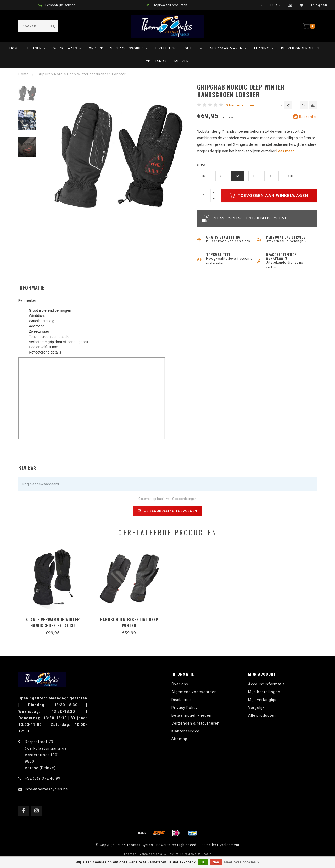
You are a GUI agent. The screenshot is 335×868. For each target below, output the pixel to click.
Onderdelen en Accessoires (116, 48)
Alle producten (262, 715)
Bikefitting (166, 48)
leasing (262, 48)
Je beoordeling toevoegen (168, 511)
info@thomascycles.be (46, 789)
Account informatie (267, 684)
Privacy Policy (185, 708)
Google (206, 854)
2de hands (156, 61)
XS (204, 176)
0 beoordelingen (240, 105)
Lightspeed (187, 845)
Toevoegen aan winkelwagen (269, 195)
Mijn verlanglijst (263, 700)
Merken (182, 61)
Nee (216, 862)
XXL (291, 176)
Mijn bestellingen (264, 692)
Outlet (191, 48)
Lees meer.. (286, 151)
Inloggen (319, 5)
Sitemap (179, 739)
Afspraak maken (226, 48)
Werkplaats (65, 48)
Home (15, 48)
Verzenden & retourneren (196, 723)
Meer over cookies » (242, 862)
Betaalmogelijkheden (191, 715)
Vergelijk (256, 708)
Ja (203, 862)
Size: (202, 165)
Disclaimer (181, 700)
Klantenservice (185, 731)
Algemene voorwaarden (194, 692)
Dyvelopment (228, 845)
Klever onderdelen (300, 48)
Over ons (180, 684)
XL (272, 176)
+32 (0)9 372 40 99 (43, 778)
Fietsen (35, 48)
